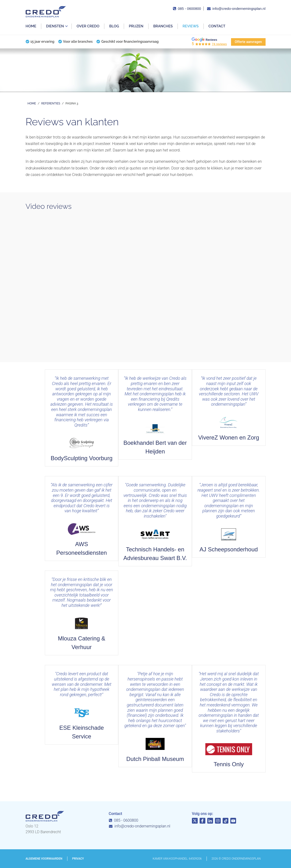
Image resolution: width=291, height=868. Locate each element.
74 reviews (219, 44)
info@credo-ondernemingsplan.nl (239, 9)
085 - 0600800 (189, 9)
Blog (114, 26)
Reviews (191, 26)
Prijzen (136, 26)
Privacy (78, 859)
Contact (217, 26)
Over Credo (88, 26)
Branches (163, 26)
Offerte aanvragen (248, 42)
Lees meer (229, 408)
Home (31, 26)
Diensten (55, 26)
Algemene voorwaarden (44, 859)
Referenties (51, 103)
